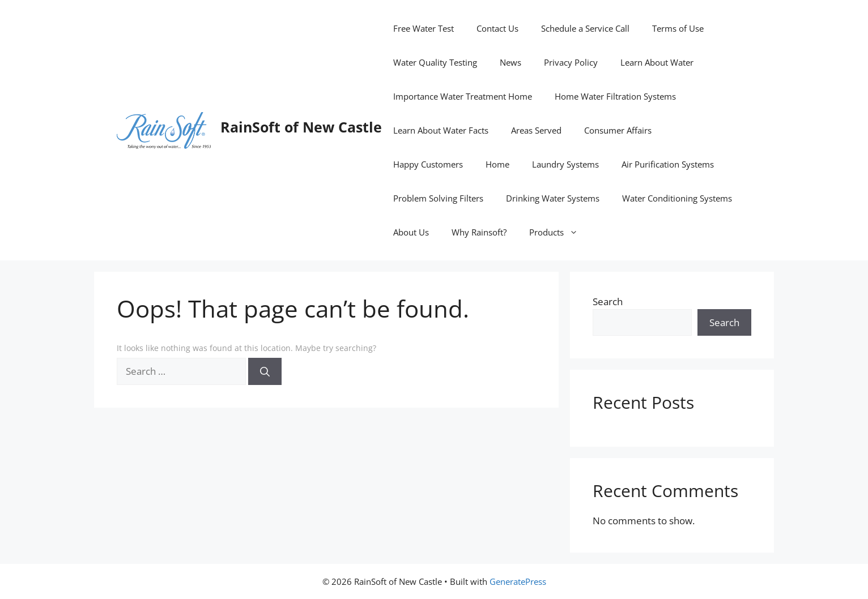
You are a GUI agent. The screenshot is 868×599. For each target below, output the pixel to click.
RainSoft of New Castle (301, 127)
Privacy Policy (571, 62)
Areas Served (536, 130)
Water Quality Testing (435, 62)
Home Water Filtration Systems (615, 96)
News (510, 62)
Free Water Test (424, 28)
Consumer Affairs (618, 130)
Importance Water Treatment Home (463, 96)
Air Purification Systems (668, 164)
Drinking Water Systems (553, 198)
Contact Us (497, 28)
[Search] (265, 371)
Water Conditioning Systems (677, 198)
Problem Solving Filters (438, 198)
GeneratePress (518, 581)
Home (497, 164)
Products (559, 232)
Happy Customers (428, 164)
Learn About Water (657, 62)
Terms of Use (678, 28)
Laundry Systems (565, 164)
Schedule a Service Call (585, 28)
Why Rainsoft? (479, 232)
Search (608, 301)
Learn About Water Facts (441, 130)
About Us (411, 232)
